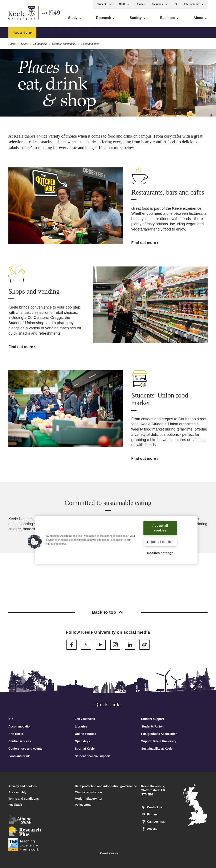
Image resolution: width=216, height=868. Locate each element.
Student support (152, 719)
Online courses (85, 734)
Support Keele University (159, 741)
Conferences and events (25, 749)
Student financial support (93, 756)
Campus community (64, 44)
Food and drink (19, 756)
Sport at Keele (85, 749)
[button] (176, 4)
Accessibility (16, 21)
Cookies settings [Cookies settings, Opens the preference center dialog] (160, 553)
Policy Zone (83, 805)
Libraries (81, 726)
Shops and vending (99, 33)
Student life (40, 44)
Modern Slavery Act (89, 799)
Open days (82, 741)
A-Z (11, 719)
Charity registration (88, 792)
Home (12, 44)
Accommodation (20, 726)
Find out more (145, 243)
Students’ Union (152, 726)
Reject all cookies (160, 542)
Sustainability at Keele (157, 749)
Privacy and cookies (23, 786)
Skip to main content (22, 21)
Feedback (15, 805)
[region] (116, 540)
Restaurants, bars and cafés (60, 33)
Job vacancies (85, 719)
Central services (20, 741)
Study (25, 44)
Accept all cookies (160, 528)
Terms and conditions (24, 799)
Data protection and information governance (106, 786)
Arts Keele (16, 734)
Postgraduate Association (159, 734)
